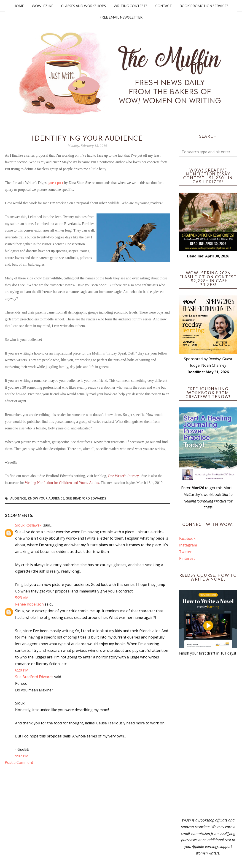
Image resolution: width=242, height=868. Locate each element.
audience (18, 498)
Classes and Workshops (83, 6)
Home (19, 6)
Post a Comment (19, 762)
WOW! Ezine (43, 6)
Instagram (188, 545)
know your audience (46, 498)
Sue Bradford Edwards (86, 498)
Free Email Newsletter (121, 17)
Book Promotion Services (204, 6)
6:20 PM (22, 670)
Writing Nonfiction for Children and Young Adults (62, 483)
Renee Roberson (29, 604)
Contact (164, 6)
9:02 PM (22, 756)
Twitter (185, 552)
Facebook (187, 538)
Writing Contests (131, 6)
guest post (56, 183)
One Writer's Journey (123, 476)
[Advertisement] (208, 737)
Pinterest (187, 558)
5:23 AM (22, 598)
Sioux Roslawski (29, 525)
